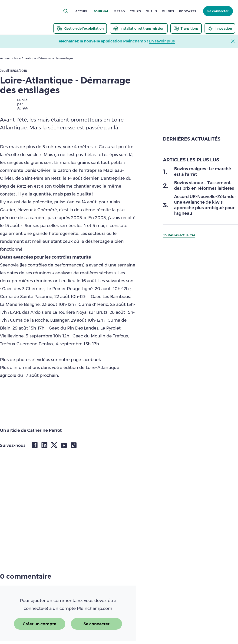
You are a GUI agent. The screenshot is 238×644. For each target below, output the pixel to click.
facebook (91, 360)
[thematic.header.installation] (139, 28)
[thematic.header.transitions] (186, 28)
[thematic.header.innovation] (220, 28)
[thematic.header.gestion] (80, 28)
